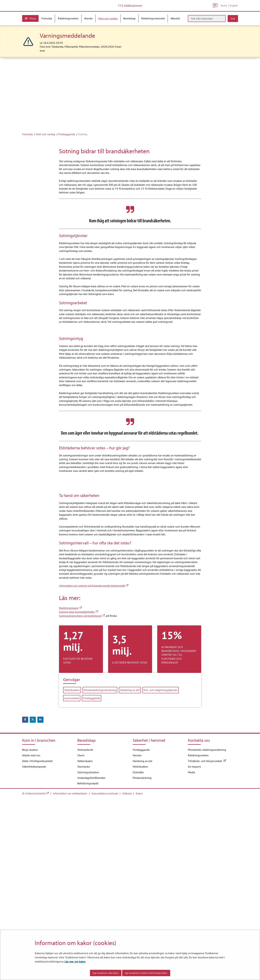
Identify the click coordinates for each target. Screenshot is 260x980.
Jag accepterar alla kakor (106, 973)
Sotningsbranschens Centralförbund (82, 797)
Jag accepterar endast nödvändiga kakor (146, 973)
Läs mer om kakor (75, 961)
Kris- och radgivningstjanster (161, 872)
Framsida (28, 146)
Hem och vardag (45, 146)
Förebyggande (67, 146)
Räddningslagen (70, 789)
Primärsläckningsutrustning (100, 872)
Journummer (72, 880)
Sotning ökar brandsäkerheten (79, 793)
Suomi (224, 11)
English (234, 11)
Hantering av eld (130, 872)
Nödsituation (72, 872)
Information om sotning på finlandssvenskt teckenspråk (94, 767)
